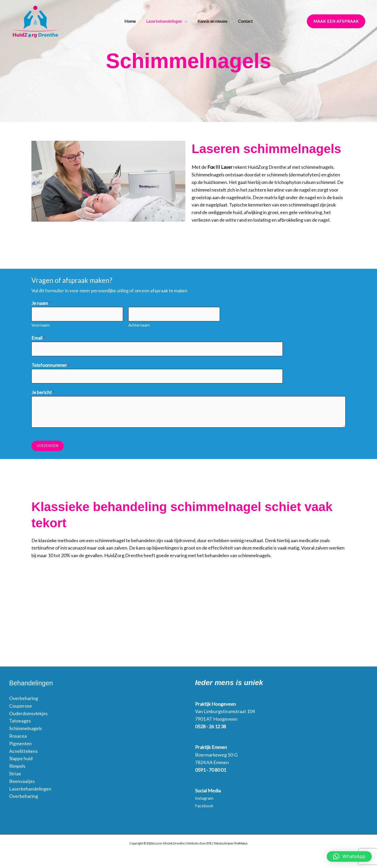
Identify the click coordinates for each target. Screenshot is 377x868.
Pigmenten (20, 745)
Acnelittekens (23, 753)
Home (135, 21)
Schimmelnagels (26, 730)
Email (38, 339)
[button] (336, 21)
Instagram (206, 800)
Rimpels (17, 768)
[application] (187, 21)
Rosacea (18, 738)
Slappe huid (21, 760)
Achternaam (139, 326)
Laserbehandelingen (169, 21)
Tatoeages (20, 723)
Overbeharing (24, 700)
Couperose (21, 708)
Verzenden (48, 448)
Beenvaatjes (22, 783)
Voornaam (41, 326)
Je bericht (43, 394)
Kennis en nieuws (212, 21)
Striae (15, 775)
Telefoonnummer (51, 366)
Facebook (205, 808)
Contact (243, 21)
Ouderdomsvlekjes (28, 715)
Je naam (41, 303)
